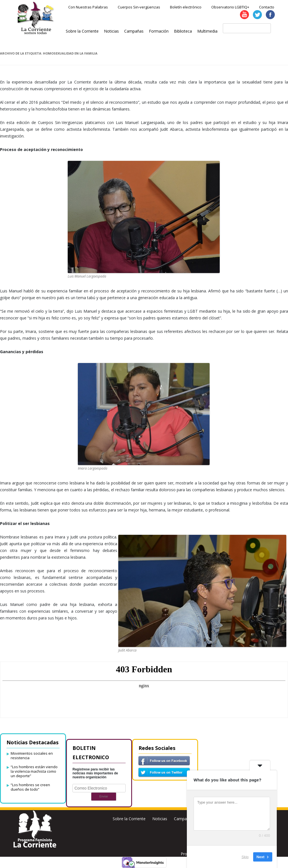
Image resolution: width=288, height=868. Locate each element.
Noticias (111, 31)
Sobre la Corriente (82, 31)
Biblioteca (183, 31)
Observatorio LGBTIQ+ (230, 7)
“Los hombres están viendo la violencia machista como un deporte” (34, 771)
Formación (159, 31)
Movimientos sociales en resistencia (32, 756)
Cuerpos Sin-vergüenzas (139, 7)
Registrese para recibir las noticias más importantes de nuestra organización (95, 773)
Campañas (134, 31)
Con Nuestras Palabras (88, 7)
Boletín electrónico (186, 7)
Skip (245, 857)
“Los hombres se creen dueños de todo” (30, 787)
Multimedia (207, 31)
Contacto (267, 7)
